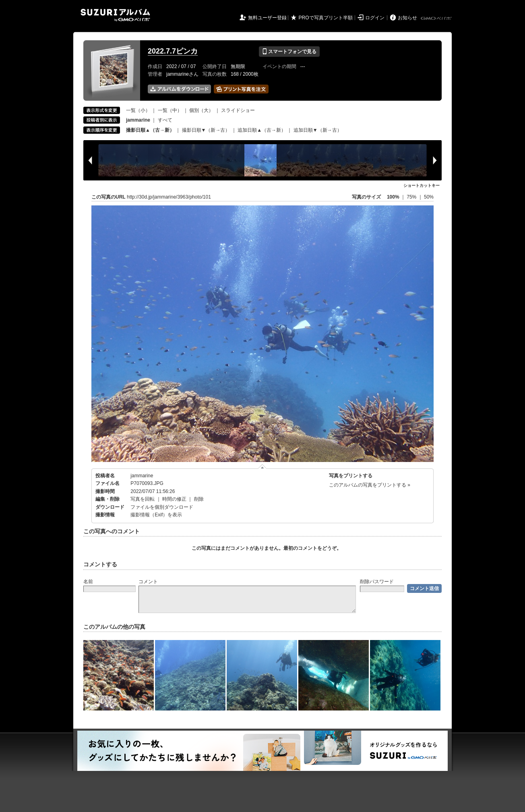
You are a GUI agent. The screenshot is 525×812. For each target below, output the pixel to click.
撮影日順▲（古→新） (150, 130)
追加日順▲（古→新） (262, 130)
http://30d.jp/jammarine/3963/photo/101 (169, 197)
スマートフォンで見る (289, 52)
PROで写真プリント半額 (326, 18)
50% (429, 197)
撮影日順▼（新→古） (206, 130)
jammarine (142, 476)
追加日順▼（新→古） (318, 130)
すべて (165, 120)
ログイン (375, 18)
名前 (88, 582)
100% (393, 197)
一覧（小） (138, 110)
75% (412, 197)
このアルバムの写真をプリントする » (370, 485)
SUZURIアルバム (115, 15)
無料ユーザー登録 (267, 18)
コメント (148, 582)
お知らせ (407, 18)
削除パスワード (377, 582)
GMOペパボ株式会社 (437, 19)
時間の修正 (174, 499)
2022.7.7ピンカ (173, 51)
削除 (199, 499)
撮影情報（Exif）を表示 (156, 515)
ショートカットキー (422, 185)
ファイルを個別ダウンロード (162, 507)
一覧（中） (170, 110)
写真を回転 (143, 499)
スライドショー (238, 110)
